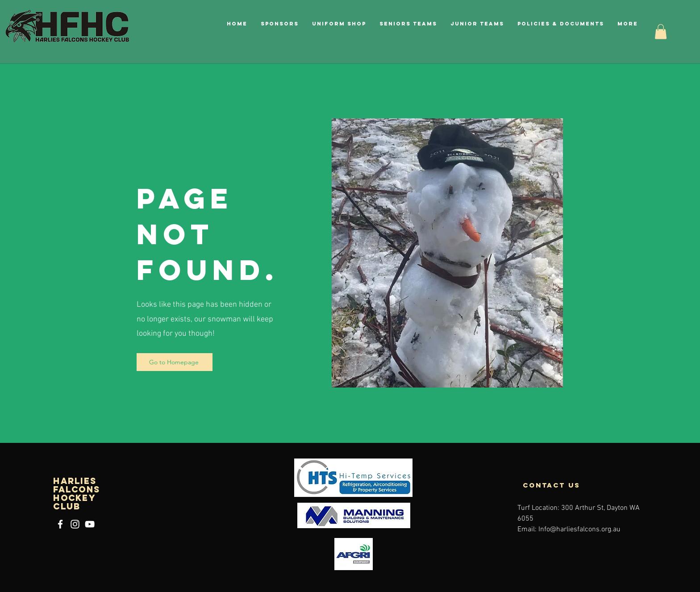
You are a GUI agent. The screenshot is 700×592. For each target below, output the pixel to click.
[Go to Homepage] (175, 362)
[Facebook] (60, 524)
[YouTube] (90, 524)
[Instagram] (75, 524)
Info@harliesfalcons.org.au (579, 529)
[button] (561, 24)
